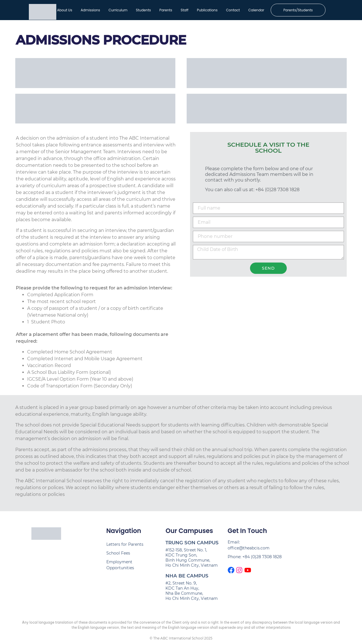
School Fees (118, 553)
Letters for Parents (125, 545)
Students (143, 10)
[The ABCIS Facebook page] (231, 570)
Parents (166, 10)
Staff (184, 10)
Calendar (256, 10)
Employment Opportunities (120, 565)
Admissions (90, 10)
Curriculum (118, 10)
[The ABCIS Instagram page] (239, 570)
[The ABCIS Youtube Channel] (248, 570)
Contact (233, 10)
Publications (207, 10)
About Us (64, 10)
